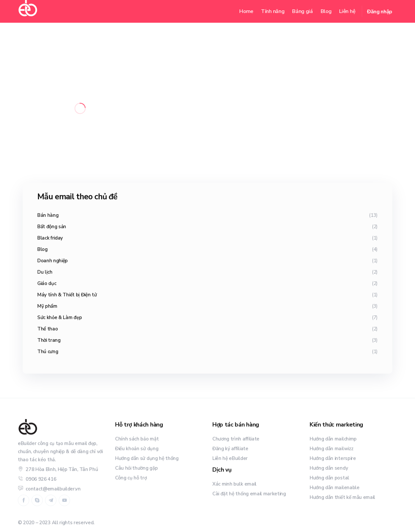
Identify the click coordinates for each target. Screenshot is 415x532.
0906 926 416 (37, 479)
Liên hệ (347, 11)
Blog (326, 11)
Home (246, 11)
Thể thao (47, 329)
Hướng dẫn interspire (333, 458)
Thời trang (49, 340)
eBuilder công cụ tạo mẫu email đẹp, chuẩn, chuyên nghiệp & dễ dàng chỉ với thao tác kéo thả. (60, 452)
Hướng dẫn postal (329, 478)
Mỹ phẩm (47, 306)
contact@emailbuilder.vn (49, 489)
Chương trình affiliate (236, 439)
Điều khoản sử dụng (137, 449)
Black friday (50, 238)
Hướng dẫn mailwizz (331, 449)
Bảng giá (302, 11)
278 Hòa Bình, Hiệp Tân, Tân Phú (58, 469)
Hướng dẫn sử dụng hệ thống (147, 458)
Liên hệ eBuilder (230, 458)
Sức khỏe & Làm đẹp (59, 317)
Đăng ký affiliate (230, 449)
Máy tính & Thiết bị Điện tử (67, 295)
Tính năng (273, 11)
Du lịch (45, 272)
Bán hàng (48, 215)
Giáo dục (47, 283)
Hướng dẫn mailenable (335, 488)
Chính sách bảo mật (137, 439)
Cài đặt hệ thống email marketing (249, 494)
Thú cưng (48, 352)
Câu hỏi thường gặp (136, 468)
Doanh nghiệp (53, 261)
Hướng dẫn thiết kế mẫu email (342, 497)
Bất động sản (52, 227)
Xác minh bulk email (234, 484)
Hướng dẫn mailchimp (333, 439)
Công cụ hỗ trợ (131, 478)
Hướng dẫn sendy (329, 468)
